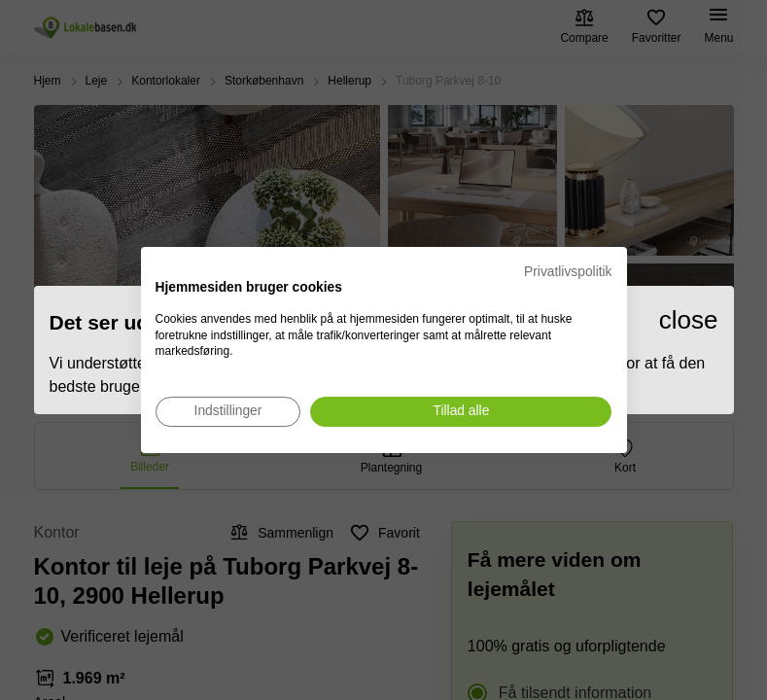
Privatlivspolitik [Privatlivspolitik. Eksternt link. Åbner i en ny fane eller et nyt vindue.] (568, 272)
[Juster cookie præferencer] (228, 412)
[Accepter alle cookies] (461, 412)
